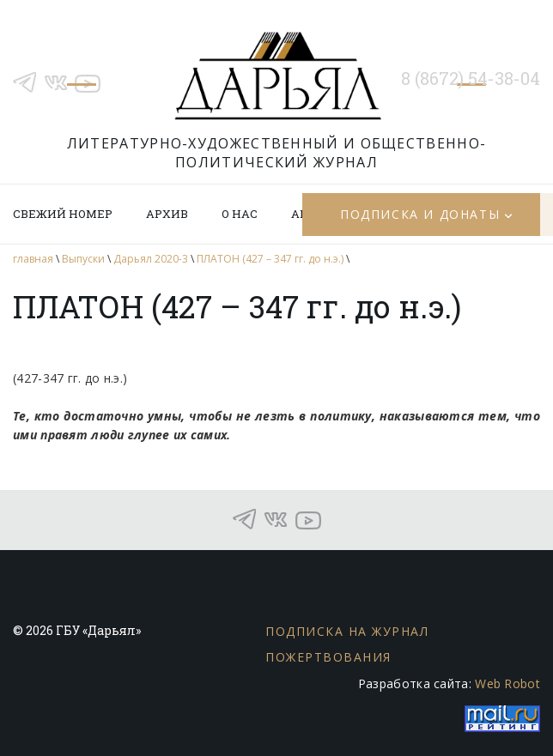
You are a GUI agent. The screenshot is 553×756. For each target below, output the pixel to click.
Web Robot (507, 683)
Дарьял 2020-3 (151, 259)
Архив (167, 214)
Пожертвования (328, 657)
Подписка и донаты (420, 214)
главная (33, 259)
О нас (240, 214)
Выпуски (83, 259)
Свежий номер (63, 214)
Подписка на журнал (347, 631)
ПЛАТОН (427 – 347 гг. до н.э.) (270, 259)
